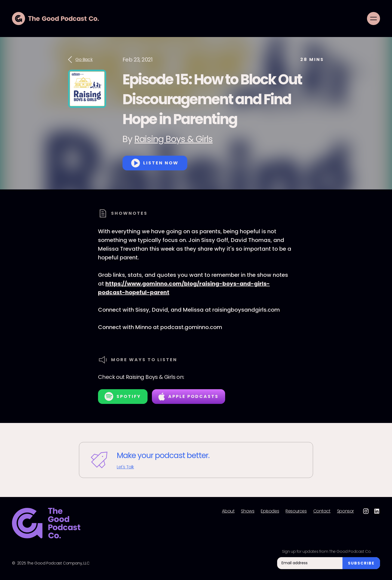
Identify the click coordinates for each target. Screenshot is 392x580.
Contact (322, 511)
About (228, 511)
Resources (296, 511)
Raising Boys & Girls (174, 139)
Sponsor (345, 511)
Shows (248, 511)
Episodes (270, 511)
